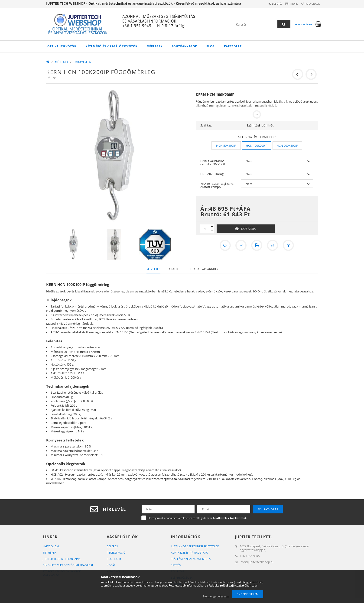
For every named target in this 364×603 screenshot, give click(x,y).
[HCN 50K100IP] (226, 146)
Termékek (50, 553)
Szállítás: (206, 125)
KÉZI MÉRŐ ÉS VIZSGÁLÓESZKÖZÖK (111, 46)
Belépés (268, 4)
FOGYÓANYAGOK (184, 46)
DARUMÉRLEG (82, 62)
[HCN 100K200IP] (257, 146)
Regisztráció (116, 553)
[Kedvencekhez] (225, 245)
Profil (288, 4)
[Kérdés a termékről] (288, 245)
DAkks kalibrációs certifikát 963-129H (213, 162)
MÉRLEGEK (155, 46)
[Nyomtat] (257, 245)
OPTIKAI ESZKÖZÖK (62, 46)
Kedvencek (311, 4)
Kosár (111, 565)
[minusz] (212, 231)
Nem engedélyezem (216, 596)
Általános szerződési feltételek (195, 546)
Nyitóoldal (51, 546)
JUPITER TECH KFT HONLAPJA (62, 559)
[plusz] (212, 227)
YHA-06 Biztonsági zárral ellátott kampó (217, 185)
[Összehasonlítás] (273, 245)
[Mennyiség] (205, 229)
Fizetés (176, 565)
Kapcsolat (233, 46)
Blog (211, 46)
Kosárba (249, 229)
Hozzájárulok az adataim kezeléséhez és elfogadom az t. (197, 518)
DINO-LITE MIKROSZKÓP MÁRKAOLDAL (68, 565)
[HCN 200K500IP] (287, 146)
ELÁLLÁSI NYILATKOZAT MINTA (191, 559)
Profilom (114, 559)
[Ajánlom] (241, 245)
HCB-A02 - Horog (212, 174)
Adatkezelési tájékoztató (190, 553)
